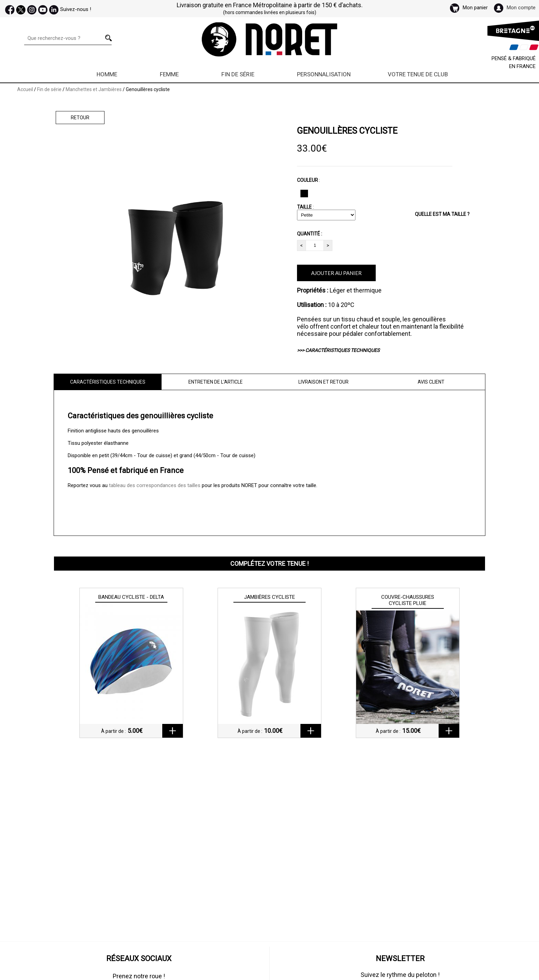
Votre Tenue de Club (418, 74)
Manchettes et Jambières (94, 89)
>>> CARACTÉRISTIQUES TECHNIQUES (338, 350)
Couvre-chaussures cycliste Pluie (408, 600)
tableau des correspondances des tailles (155, 485)
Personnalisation (324, 74)
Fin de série (238, 74)
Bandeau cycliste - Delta (131, 597)
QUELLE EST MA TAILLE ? (442, 214)
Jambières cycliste (269, 597)
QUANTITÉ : (310, 234)
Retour (80, 118)
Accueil (25, 89)
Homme (107, 74)
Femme (169, 74)
